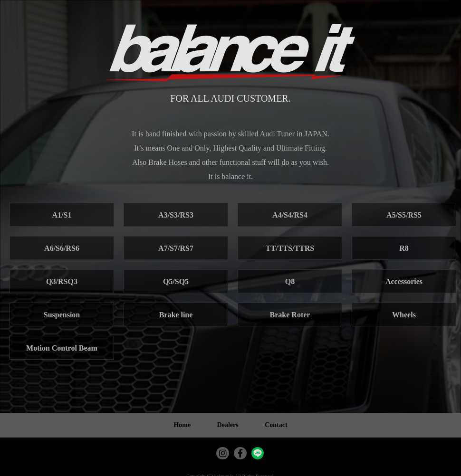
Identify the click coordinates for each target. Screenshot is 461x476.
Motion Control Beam (62, 348)
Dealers (228, 425)
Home (182, 425)
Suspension (62, 315)
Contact (276, 425)
